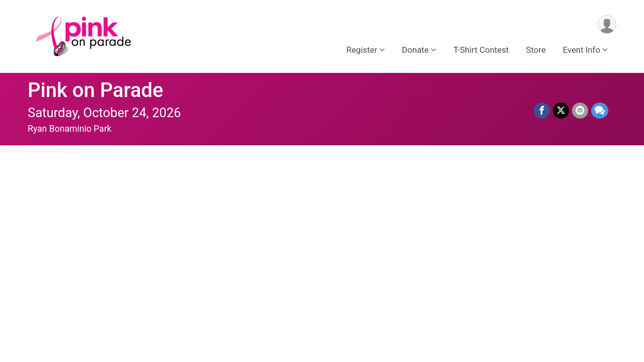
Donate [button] (415, 50)
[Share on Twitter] (561, 111)
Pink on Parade (96, 90)
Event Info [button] (582, 50)
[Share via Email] (580, 111)
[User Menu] (607, 24)
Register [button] (361, 50)
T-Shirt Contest (481, 50)
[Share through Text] (600, 111)
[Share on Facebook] (542, 111)
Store (536, 50)
